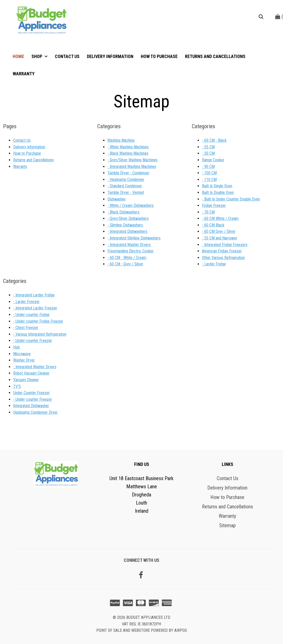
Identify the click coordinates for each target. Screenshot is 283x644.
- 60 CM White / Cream (220, 218)
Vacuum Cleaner (26, 380)
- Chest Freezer (26, 328)
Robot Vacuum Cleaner (31, 373)
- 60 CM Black (213, 225)
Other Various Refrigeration (223, 258)
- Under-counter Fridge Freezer (38, 321)
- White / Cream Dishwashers (131, 205)
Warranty (24, 74)
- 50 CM (208, 153)
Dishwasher (117, 199)
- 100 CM (209, 173)
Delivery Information (110, 56)
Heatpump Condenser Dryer (35, 412)
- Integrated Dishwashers (127, 231)
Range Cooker (213, 160)
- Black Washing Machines (128, 153)
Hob (17, 347)
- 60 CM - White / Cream (127, 258)
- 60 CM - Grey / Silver (125, 264)
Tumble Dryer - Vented (126, 192)
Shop (37, 56)
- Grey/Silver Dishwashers (128, 218)
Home (18, 56)
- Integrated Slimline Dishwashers (134, 238)
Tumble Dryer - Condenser (128, 173)
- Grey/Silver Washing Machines (132, 160)
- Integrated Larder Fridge (34, 295)
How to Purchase (159, 56)
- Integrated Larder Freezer (35, 308)
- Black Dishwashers (123, 212)
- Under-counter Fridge (31, 315)
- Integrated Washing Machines (132, 167)
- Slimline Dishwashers (125, 225)
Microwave (22, 354)
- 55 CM (208, 147)
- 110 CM (209, 180)
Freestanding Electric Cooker (131, 251)
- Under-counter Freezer (33, 341)
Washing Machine (121, 140)
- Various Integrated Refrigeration (40, 334)
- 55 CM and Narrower (220, 238)
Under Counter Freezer (32, 393)
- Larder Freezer (26, 302)
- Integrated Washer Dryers (129, 245)
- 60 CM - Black (214, 140)
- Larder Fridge (214, 264)
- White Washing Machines (128, 147)
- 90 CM (208, 167)
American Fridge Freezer (222, 251)
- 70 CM (208, 212)
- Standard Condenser (125, 186)
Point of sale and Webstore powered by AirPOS (142, 630)
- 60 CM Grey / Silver (219, 231)
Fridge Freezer (214, 205)
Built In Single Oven (217, 186)
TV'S (17, 386)
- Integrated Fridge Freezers (225, 245)
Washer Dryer (24, 360)
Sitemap (227, 525)
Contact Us (67, 56)
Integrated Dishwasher (31, 406)
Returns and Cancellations (215, 56)
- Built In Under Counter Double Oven (231, 199)
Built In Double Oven (218, 192)
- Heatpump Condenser (126, 180)
